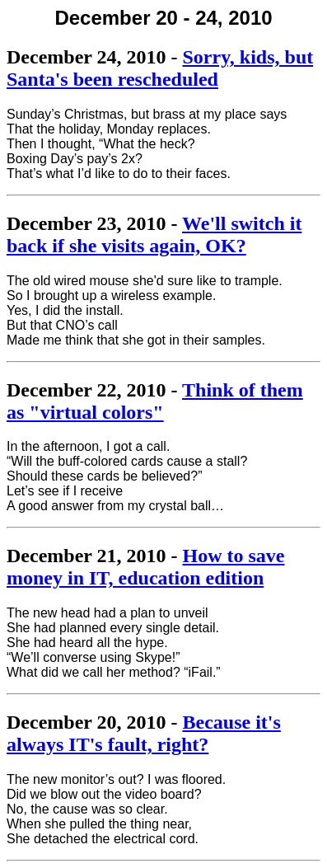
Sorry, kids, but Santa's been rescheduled (160, 68)
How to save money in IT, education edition (145, 567)
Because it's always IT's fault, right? (144, 733)
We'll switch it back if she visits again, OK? (154, 235)
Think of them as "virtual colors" (155, 401)
